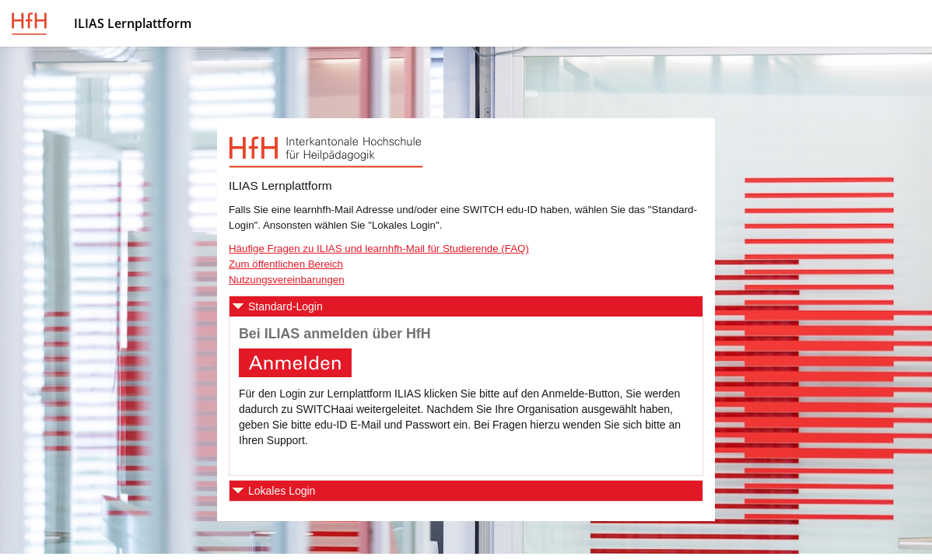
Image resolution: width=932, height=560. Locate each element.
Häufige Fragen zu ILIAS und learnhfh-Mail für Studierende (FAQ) (379, 248)
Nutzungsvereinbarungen (287, 280)
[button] (466, 306)
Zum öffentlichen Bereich (286, 264)
